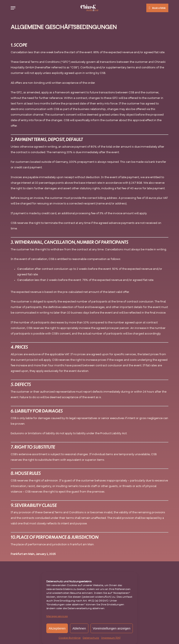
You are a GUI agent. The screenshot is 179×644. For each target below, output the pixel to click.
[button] (13, 8)
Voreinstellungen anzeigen (112, 628)
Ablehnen (79, 628)
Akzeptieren (57, 628)
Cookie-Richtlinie (70, 638)
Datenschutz (91, 638)
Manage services (57, 616)
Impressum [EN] (111, 638)
